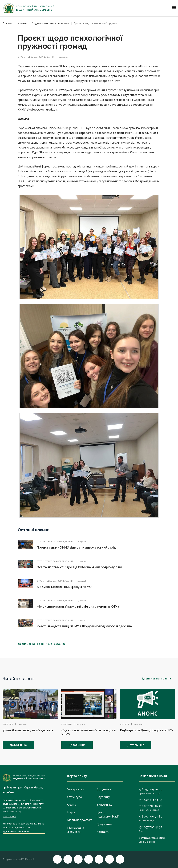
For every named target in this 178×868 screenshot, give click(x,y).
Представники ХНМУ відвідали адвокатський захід (76, 547)
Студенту (103, 797)
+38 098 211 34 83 (150, 800)
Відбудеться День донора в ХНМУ (147, 730)
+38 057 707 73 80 (151, 817)
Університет (76, 789)
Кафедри (8, 724)
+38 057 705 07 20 (151, 806)
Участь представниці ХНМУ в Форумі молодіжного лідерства (84, 626)
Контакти (103, 832)
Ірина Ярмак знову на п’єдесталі (28, 730)
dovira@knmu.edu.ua (152, 838)
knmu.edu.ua (9, 817)
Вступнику (104, 789)
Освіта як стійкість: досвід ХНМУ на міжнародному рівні (80, 567)
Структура (75, 797)
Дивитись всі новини (159, 679)
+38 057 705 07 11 (150, 789)
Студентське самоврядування (36, 57)
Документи (104, 824)
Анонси (125, 724)
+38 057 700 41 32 (150, 827)
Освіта (72, 805)
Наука (71, 812)
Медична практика (80, 820)
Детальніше (18, 745)
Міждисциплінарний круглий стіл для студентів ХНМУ (78, 606)
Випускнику (104, 805)
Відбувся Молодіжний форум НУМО (64, 587)
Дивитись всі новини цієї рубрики (44, 644)
